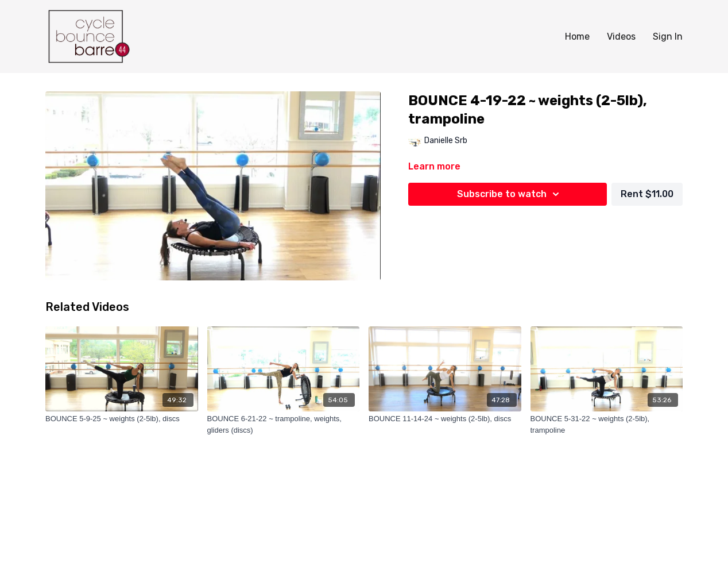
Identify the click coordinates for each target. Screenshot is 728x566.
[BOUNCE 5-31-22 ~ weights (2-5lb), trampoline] (607, 424)
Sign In (668, 36)
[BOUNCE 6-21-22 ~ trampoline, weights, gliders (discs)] (284, 424)
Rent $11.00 (647, 194)
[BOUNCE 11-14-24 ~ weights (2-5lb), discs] (445, 419)
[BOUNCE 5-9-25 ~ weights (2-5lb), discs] (122, 419)
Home (577, 36)
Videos (621, 36)
